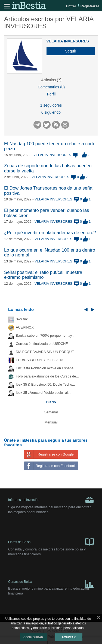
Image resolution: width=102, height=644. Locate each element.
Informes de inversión (51, 500)
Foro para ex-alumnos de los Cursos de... (47, 376)
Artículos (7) (51, 80)
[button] (69, 51)
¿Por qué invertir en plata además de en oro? (50, 233)
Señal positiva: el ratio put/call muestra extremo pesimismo (43, 275)
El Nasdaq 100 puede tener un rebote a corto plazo (50, 146)
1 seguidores (51, 105)
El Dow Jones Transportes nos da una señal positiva (49, 191)
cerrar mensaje (98, 618)
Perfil (51, 94)
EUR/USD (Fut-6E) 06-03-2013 (39, 360)
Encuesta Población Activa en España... (46, 368)
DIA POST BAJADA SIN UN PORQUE (45, 352)
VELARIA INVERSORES (68, 41)
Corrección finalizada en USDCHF (42, 344)
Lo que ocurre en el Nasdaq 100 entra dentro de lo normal (50, 253)
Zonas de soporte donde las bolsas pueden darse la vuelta (48, 168)
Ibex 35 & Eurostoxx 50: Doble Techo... (45, 385)
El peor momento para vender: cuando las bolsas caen (47, 213)
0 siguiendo (51, 112)
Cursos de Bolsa (51, 583)
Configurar (33, 637)
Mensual (51, 422)
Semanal (51, 412)
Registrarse (90, 6)
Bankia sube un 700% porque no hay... (45, 336)
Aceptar (69, 637)
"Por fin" (22, 319)
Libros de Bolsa (51, 541)
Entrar (71, 6)
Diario (51, 402)
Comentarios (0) (51, 87)
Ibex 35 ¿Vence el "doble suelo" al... (43, 393)
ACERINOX (25, 327)
